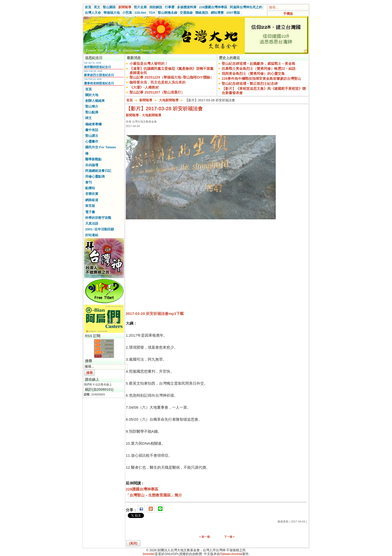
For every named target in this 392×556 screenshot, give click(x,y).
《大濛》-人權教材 (144, 87)
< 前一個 (204, 537)
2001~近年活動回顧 (100, 229)
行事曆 (170, 7)
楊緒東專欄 (93, 124)
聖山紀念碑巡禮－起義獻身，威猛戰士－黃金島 (258, 64)
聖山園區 (109, 7)
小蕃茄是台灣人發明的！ (149, 64)
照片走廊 (140, 7)
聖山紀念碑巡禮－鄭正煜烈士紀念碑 (250, 84)
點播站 (90, 188)
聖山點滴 (92, 112)
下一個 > (229, 537)
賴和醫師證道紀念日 (97, 67)
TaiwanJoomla (231, 554)
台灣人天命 (93, 13)
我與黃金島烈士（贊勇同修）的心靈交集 (253, 74)
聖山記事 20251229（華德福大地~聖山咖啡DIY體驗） (171, 77)
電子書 (90, 212)
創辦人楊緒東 (95, 101)
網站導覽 (217, 13)
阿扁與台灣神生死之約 (246, 7)
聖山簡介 (92, 106)
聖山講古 (92, 136)
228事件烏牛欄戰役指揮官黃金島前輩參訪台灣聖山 (261, 79)
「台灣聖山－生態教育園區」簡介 (154, 495)
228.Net (140, 13)
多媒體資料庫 (187, 7)
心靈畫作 (92, 141)
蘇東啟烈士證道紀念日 (99, 75)
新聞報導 (125, 7)
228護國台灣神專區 (213, 7)
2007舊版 (233, 13)
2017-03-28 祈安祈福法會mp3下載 (155, 314)
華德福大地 (112, 13)
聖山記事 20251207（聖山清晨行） (157, 92)
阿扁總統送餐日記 (98, 171)
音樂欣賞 (92, 194)
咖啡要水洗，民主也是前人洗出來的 (157, 82)
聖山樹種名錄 (167, 13)
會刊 (88, 182)
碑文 (88, 118)
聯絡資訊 (202, 13)
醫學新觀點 (93, 159)
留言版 (90, 206)
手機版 (288, 14)
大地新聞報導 (169, 100)
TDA (152, 13)
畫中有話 (92, 130)
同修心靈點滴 (95, 176)
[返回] (133, 543)
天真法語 (92, 223)
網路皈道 (92, 200)
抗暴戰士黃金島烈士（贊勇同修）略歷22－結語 (259, 69)
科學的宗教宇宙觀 (98, 218)
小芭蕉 (127, 13)
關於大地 (92, 95)
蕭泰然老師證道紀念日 (99, 83)
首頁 (88, 7)
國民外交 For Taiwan (101, 147)
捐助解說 (156, 7)
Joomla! (149, 554)
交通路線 (186, 13)
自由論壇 (92, 165)
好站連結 (92, 235)
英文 (97, 7)
